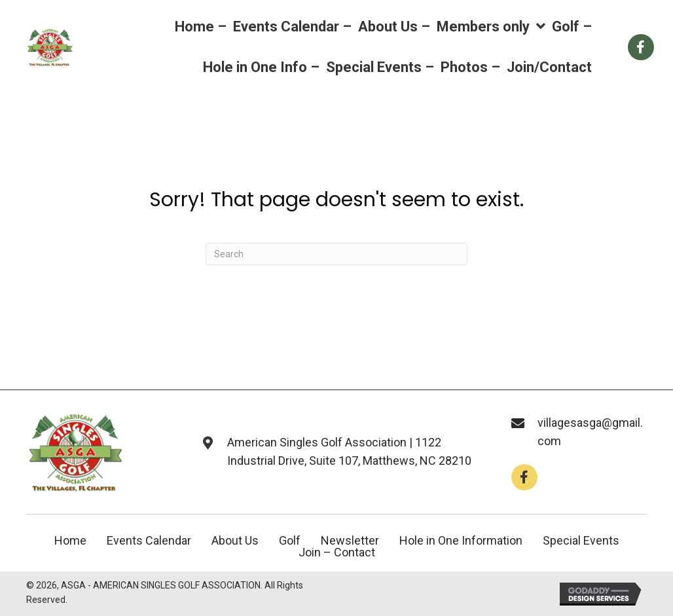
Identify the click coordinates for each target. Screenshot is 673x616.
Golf (290, 541)
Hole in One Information (461, 541)
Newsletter (350, 541)
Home (70, 541)
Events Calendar (149, 541)
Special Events (581, 541)
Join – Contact (337, 553)
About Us (235, 541)
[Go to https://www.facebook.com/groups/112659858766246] (641, 47)
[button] (524, 477)
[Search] (336, 254)
